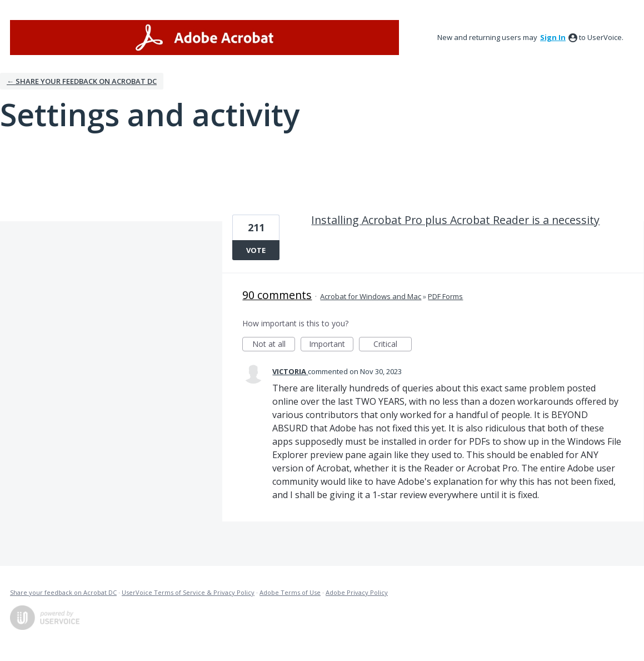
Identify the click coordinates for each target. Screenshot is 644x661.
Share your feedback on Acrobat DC (63, 592)
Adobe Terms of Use (290, 592)
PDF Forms (445, 296)
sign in (553, 37)
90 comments (277, 295)
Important (331, 345)
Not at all (274, 345)
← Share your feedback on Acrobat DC (82, 81)
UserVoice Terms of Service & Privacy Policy (188, 592)
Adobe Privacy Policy (357, 592)
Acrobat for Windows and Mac (371, 296)
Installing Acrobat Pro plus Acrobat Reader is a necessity (455, 220)
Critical (393, 345)
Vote (256, 250)
